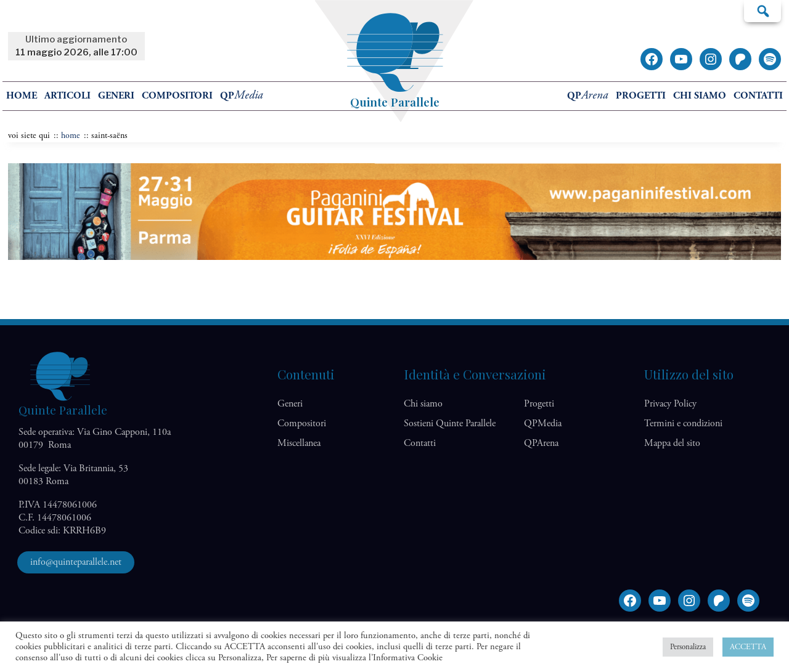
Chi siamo (700, 96)
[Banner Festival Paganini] (394, 257)
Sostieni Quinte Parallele (450, 423)
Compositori (177, 96)
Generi (116, 96)
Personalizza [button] (688, 647)
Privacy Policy (670, 404)
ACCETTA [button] (748, 647)
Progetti (641, 96)
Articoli (67, 96)
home (22, 96)
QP (242, 96)
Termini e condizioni (683, 423)
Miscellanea (299, 443)
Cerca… (762, 10)
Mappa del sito (672, 443)
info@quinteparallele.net (76, 562)
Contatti (758, 96)
